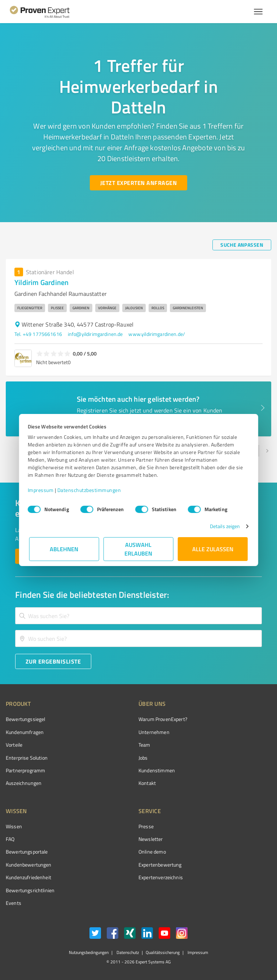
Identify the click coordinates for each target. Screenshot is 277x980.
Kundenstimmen (157, 770)
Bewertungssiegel (25, 719)
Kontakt (147, 783)
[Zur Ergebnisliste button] (53, 661)
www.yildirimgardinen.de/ (157, 334)
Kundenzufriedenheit (28, 877)
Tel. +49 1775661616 (38, 334)
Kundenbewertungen (29, 865)
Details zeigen (223, 526)
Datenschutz (127, 952)
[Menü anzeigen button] (258, 12)
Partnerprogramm (25, 770)
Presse (146, 826)
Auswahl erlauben (139, 549)
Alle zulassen (213, 549)
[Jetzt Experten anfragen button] (138, 183)
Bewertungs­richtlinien (30, 890)
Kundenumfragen (25, 732)
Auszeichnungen (24, 783)
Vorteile (14, 745)
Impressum (42, 490)
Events (14, 903)
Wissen (14, 826)
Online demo (152, 852)
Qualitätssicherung (163, 952)
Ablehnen (64, 549)
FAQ (10, 839)
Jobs (143, 758)
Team (144, 745)
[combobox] (138, 616)
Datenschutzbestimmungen (91, 490)
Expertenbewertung (160, 865)
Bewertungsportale (27, 852)
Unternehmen (154, 732)
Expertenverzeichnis (161, 877)
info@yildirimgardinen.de (95, 334)
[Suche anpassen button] (242, 245)
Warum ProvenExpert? (163, 719)
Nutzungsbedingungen (89, 952)
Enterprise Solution (27, 758)
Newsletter (151, 839)
